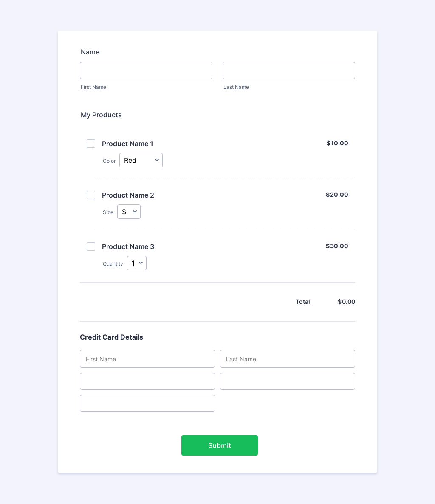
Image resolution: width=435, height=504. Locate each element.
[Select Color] (141, 161)
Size (108, 213)
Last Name (236, 87)
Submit (220, 446)
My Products (101, 115)
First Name (93, 87)
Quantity (113, 264)
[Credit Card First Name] (147, 360)
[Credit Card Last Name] (288, 360)
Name (90, 52)
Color (109, 161)
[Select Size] (129, 212)
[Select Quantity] (137, 264)
